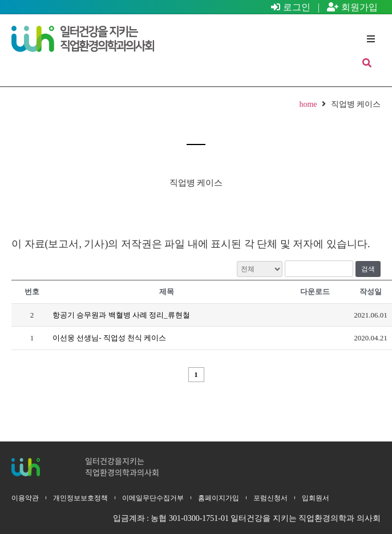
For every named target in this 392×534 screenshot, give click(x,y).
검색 (368, 269)
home (308, 104)
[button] (371, 39)
